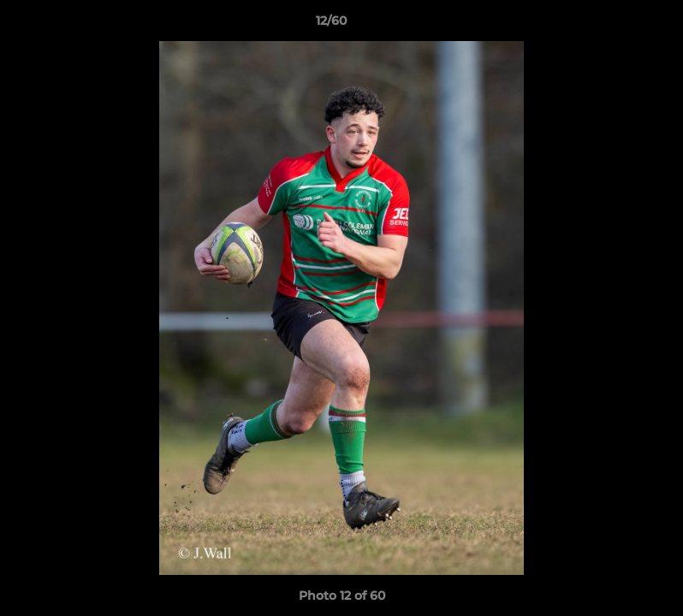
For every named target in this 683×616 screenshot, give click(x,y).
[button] (611, 25)
